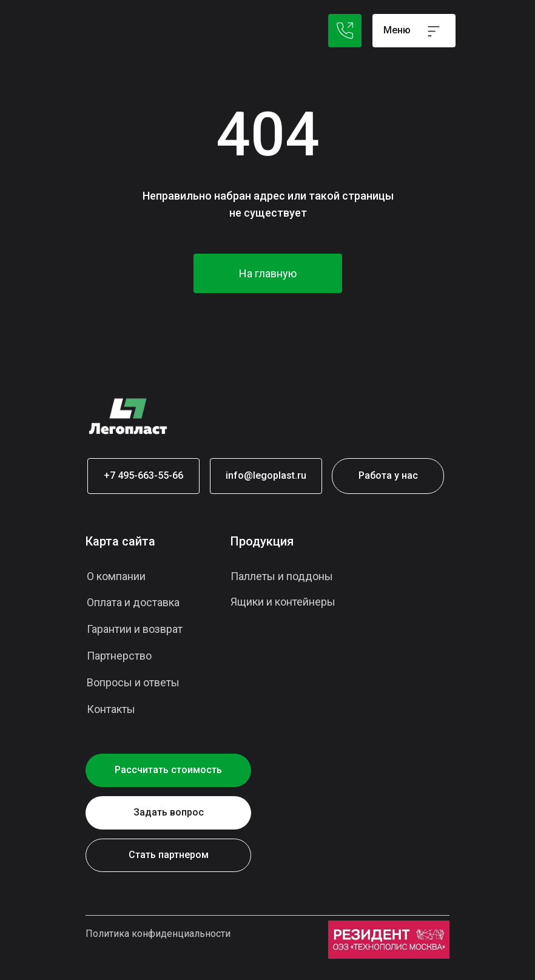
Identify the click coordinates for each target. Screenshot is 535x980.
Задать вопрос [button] (169, 812)
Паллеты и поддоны (282, 576)
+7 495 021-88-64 (345, 31)
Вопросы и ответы (133, 682)
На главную (268, 273)
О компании (116, 576)
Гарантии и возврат (135, 629)
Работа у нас (388, 475)
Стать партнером (169, 855)
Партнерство (119, 656)
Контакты (111, 709)
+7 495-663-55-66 (143, 475)
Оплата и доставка (133, 602)
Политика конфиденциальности (158, 934)
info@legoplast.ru (266, 475)
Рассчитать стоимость (168, 770)
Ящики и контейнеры (283, 602)
